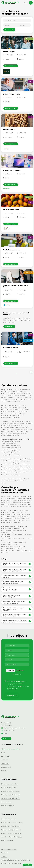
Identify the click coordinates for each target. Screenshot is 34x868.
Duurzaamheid (6, 767)
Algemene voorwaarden (9, 849)
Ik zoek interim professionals (10, 826)
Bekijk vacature (11, 66)
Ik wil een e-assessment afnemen (12, 833)
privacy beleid (12, 689)
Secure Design (17, 864)
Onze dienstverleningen (9, 819)
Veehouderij (5, 763)
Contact (6, 739)
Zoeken (9, 30)
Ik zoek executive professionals (11, 830)
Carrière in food (6, 802)
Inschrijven (9, 326)
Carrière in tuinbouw (8, 806)
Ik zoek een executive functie (10, 795)
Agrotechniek (6, 756)
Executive (4, 771)
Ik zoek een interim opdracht (10, 791)
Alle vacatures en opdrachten (11, 749)
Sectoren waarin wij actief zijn (11, 798)
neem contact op (12, 481)
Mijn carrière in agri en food (10, 784)
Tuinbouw (4, 760)
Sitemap (4, 856)
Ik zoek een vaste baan (9, 787)
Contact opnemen (7, 840)
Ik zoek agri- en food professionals (12, 822)
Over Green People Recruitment (12, 837)
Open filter (27, 865)
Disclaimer (5, 853)
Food (3, 752)
